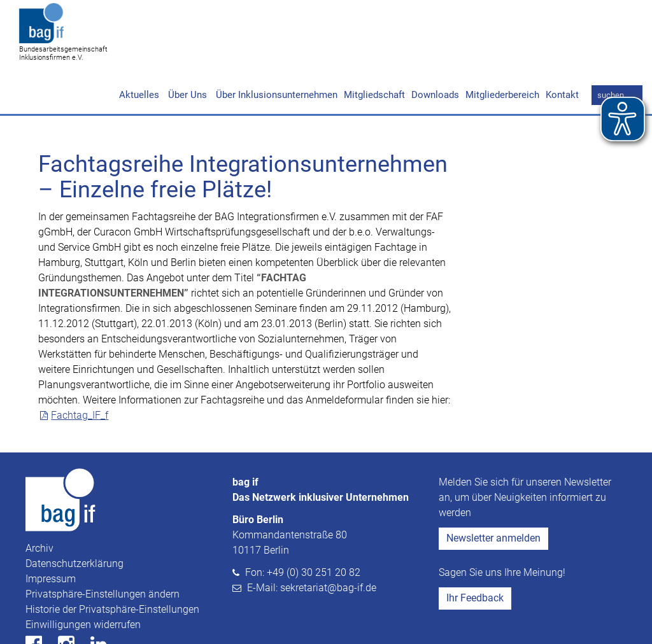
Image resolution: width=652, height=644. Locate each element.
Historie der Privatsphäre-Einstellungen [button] (112, 560)
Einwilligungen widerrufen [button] (83, 576)
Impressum (51, 530)
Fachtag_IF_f (80, 366)
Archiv (39, 499)
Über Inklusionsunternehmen (275, 46)
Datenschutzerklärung (74, 514)
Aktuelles (139, 46)
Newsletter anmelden (493, 489)
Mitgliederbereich (502, 46)
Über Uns (186, 46)
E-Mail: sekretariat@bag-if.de (312, 539)
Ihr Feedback (475, 549)
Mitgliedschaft (374, 46)
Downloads (435, 46)
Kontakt (562, 46)
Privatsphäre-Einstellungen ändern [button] (103, 545)
